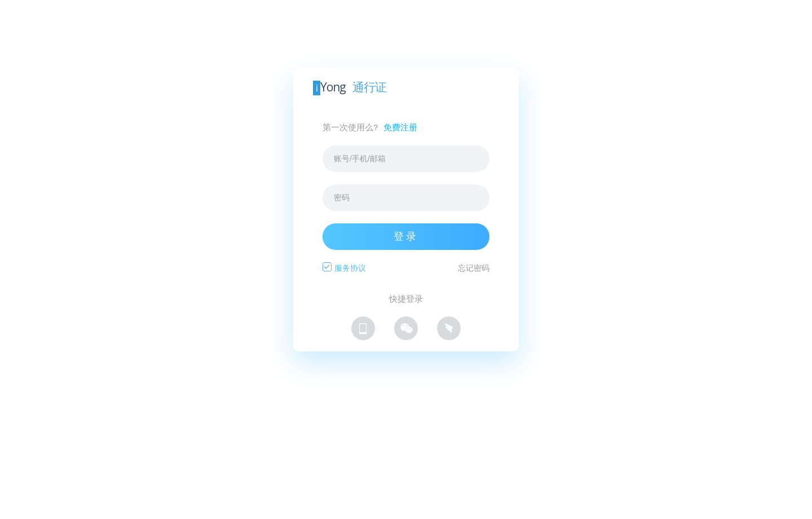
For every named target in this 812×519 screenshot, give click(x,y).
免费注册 (400, 127)
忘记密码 (474, 268)
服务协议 (350, 268)
